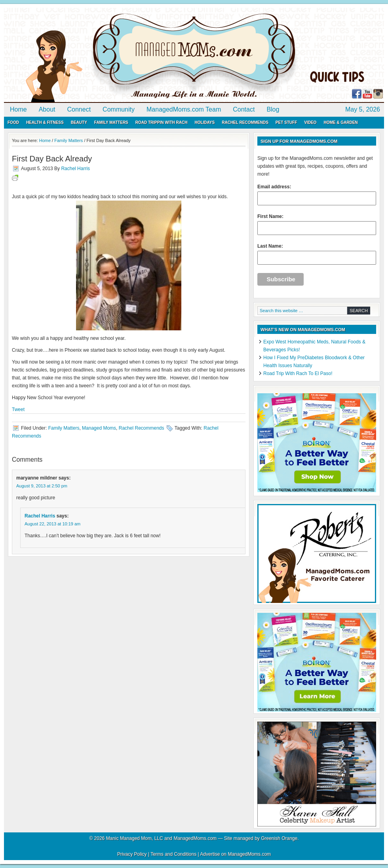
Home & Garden (340, 122)
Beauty (79, 122)
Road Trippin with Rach (162, 122)
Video (310, 122)
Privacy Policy (132, 854)
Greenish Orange (279, 838)
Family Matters (111, 122)
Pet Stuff (286, 122)
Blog (273, 109)
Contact (244, 109)
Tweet (18, 409)
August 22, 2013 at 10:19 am (52, 524)
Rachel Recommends (245, 122)
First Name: (317, 224)
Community (119, 109)
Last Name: (317, 254)
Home (18, 109)
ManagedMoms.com (95, 55)
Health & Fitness (45, 122)
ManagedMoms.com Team (184, 109)
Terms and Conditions (173, 854)
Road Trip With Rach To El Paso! (298, 373)
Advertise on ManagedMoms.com (235, 854)
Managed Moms (99, 428)
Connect (79, 109)
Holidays (204, 122)
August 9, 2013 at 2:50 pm (42, 486)
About (47, 109)
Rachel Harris (75, 169)
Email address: (317, 195)
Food (13, 122)
